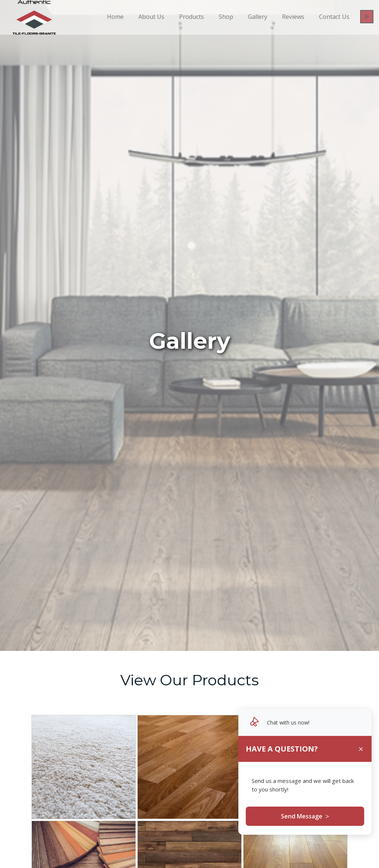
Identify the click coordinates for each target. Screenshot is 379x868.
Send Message (305, 816)
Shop (226, 17)
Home (115, 17)
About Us (151, 17)
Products (192, 17)
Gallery (258, 17)
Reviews (293, 17)
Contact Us (334, 17)
